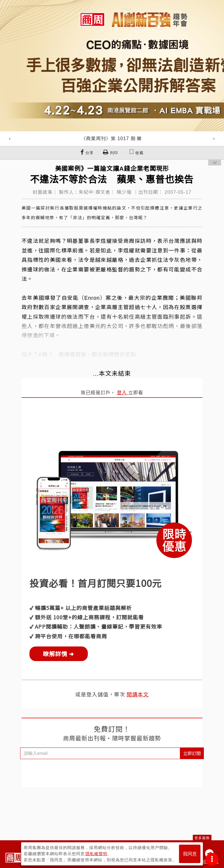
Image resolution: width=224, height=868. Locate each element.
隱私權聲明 (96, 854)
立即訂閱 (192, 753)
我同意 (190, 854)
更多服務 (202, 838)
